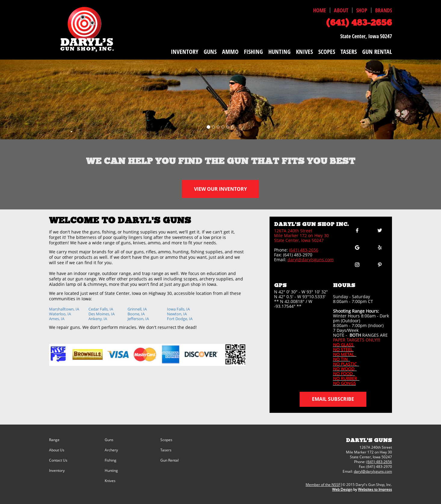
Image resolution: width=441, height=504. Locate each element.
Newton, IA (177, 314)
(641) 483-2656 (304, 250)
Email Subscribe (333, 399)
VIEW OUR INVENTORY (220, 189)
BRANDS (384, 10)
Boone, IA (136, 314)
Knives (110, 481)
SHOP (362, 10)
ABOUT (341, 10)
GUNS (210, 52)
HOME (320, 10)
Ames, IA (57, 319)
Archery (111, 450)
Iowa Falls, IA (178, 309)
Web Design (342, 489)
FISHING (253, 52)
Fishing (111, 460)
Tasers (166, 450)
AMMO (230, 52)
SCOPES (327, 52)
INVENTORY (185, 52)
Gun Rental (170, 460)
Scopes (166, 440)
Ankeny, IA (98, 319)
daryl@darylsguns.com (311, 260)
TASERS (349, 52)
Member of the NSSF (323, 485)
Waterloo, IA (60, 314)
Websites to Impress (375, 489)
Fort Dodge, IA (180, 319)
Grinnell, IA (137, 309)
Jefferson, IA (138, 319)
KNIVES (304, 52)
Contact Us (58, 460)
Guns (109, 440)
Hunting (111, 471)
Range (54, 440)
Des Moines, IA (102, 314)
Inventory (57, 471)
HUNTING (279, 52)
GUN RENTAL (377, 52)
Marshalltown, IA (64, 309)
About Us (57, 450)
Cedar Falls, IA (101, 309)
